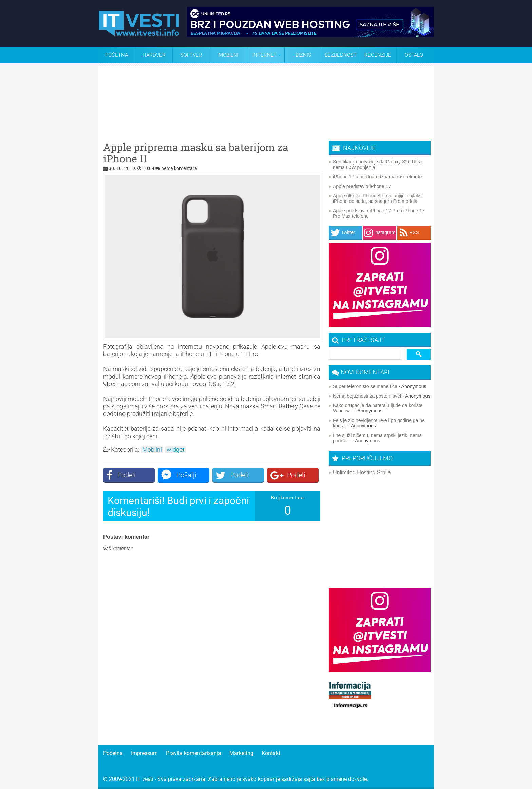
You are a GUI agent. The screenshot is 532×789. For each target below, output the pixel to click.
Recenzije (378, 55)
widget (176, 450)
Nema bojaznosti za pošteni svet (367, 396)
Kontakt (271, 753)
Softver (191, 55)
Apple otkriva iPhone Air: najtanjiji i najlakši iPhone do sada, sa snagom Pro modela (378, 198)
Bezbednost (341, 55)
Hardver (154, 55)
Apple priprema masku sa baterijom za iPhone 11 (196, 153)
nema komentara (179, 168)
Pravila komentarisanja (194, 753)
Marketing (241, 753)
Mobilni (229, 55)
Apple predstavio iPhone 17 (362, 186)
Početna (117, 55)
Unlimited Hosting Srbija (362, 472)
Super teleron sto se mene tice (365, 386)
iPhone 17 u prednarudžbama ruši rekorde (377, 177)
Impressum (144, 753)
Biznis (303, 55)
